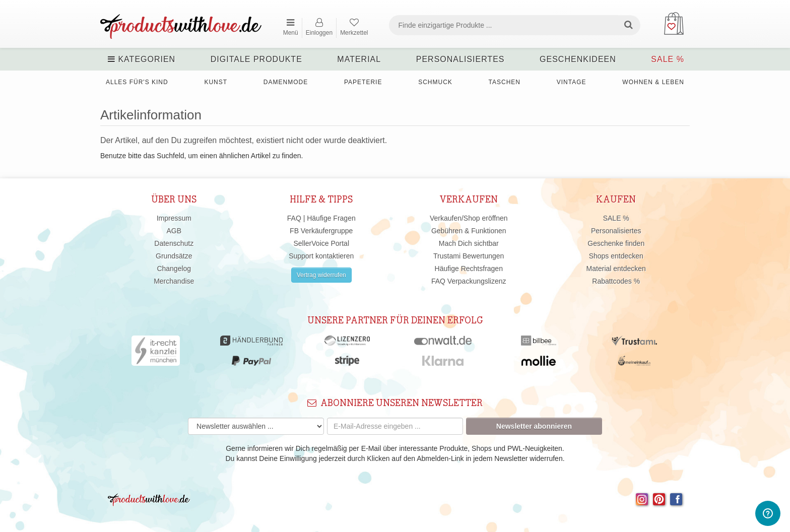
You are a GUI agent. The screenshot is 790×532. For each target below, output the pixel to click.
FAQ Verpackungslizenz (469, 281)
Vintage (572, 82)
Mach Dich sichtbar (469, 243)
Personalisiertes (460, 59)
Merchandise (174, 281)
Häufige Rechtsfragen (469, 269)
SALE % (668, 59)
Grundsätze (174, 256)
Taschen (505, 82)
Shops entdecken (616, 256)
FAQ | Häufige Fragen (321, 218)
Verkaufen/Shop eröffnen (469, 218)
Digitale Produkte (256, 59)
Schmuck (435, 82)
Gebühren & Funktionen (469, 231)
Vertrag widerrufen (321, 275)
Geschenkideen (578, 59)
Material (359, 59)
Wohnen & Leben (653, 82)
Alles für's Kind (137, 82)
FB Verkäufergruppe (321, 231)
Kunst (216, 82)
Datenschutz (174, 243)
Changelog (174, 269)
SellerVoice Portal (321, 243)
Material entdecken (616, 269)
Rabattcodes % (616, 281)
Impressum (174, 218)
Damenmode (286, 82)
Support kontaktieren (321, 256)
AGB (174, 231)
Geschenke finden (616, 243)
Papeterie (363, 82)
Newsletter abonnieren (534, 426)
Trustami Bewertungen (469, 256)
